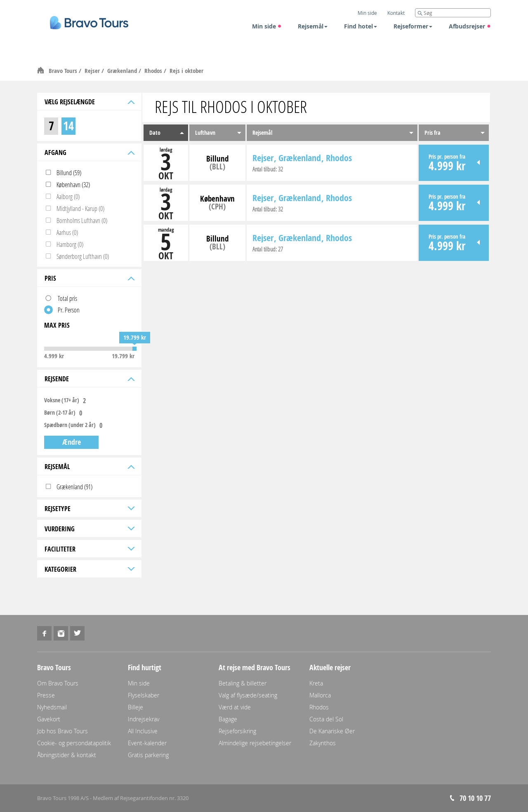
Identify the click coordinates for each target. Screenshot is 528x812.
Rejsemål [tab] (89, 467)
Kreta (316, 683)
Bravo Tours (64, 71)
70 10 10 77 (475, 798)
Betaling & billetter (243, 683)
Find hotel (361, 26)
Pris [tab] (89, 278)
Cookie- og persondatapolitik (74, 743)
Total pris (67, 298)
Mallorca (320, 695)
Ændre (72, 442)
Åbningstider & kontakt (67, 755)
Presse (46, 695)
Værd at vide (235, 707)
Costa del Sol (326, 719)
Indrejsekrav (144, 719)
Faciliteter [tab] (89, 549)
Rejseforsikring (237, 731)
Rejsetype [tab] (89, 509)
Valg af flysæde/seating (248, 695)
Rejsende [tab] (89, 379)
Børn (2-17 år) (60, 413)
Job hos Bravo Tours (62, 731)
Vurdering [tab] (89, 529)
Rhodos (154, 71)
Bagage (228, 719)
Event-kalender (147, 743)
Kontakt (396, 13)
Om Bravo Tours (58, 683)
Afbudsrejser (470, 26)
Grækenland (123, 71)
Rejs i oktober (186, 71)
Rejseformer (413, 26)
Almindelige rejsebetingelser (255, 743)
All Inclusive (143, 731)
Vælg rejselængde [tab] (89, 102)
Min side (267, 26)
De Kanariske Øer (332, 731)
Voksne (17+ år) (62, 400)
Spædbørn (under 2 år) (70, 425)
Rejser (93, 71)
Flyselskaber (144, 695)
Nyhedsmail (52, 707)
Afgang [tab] (89, 153)
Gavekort (49, 719)
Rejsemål (313, 26)
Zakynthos (323, 743)
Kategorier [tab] (89, 569)
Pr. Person (69, 310)
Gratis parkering (148, 755)
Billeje (136, 707)
